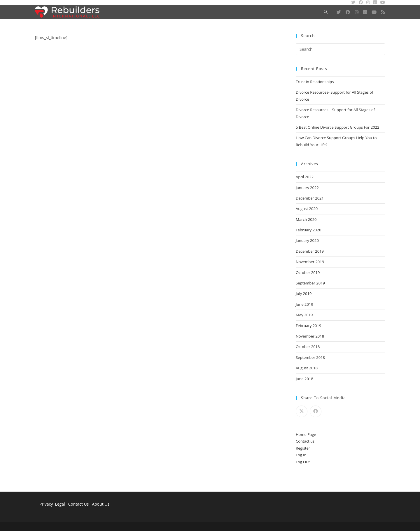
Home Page (306, 434)
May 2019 (304, 315)
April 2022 (305, 177)
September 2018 (310, 357)
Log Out (303, 462)
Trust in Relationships (315, 82)
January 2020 (307, 240)
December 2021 (310, 198)
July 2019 (304, 294)
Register (303, 448)
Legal (60, 504)
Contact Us (78, 504)
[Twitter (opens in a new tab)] (339, 12)
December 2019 (310, 251)
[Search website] (326, 12)
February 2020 (308, 230)
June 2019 (304, 304)
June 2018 (304, 379)
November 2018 (310, 336)
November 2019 (310, 262)
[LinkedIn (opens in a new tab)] (365, 12)
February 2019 (308, 326)
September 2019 (310, 283)
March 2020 (306, 219)
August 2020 (307, 209)
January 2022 (307, 188)
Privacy (46, 504)
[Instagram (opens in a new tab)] (357, 12)
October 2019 (308, 273)
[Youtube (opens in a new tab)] (374, 12)
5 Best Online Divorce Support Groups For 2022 (337, 127)
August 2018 (307, 368)
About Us (101, 504)
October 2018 (308, 347)
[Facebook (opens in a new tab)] (348, 12)
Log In (301, 455)
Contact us (305, 441)
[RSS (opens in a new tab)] (383, 12)
